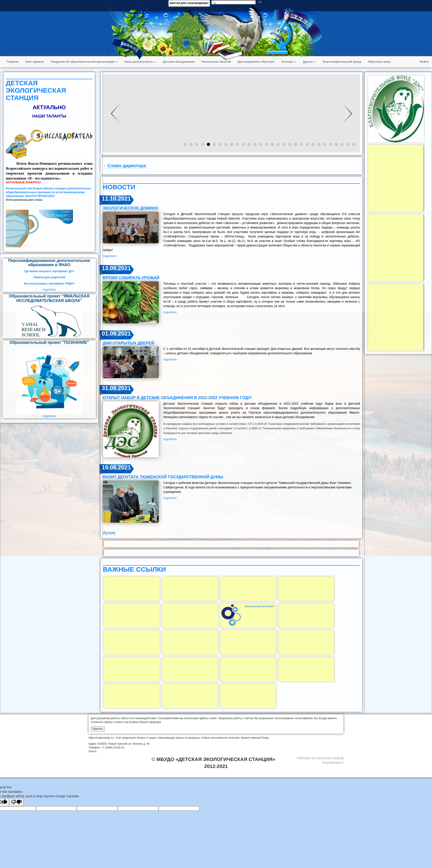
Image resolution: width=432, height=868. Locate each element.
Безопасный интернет (259, 606)
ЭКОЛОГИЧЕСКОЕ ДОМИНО (131, 208)
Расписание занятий (216, 62)
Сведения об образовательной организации (84, 62)
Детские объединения (179, 62)
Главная (13, 62)
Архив (109, 533)
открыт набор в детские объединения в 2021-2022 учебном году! (177, 398)
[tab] (231, 166)
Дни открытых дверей (129, 343)
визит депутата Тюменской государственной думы (163, 477)
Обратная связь (379, 62)
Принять (98, 729)
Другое (309, 62)
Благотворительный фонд (342, 62)
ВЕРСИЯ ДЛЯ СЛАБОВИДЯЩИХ (189, 3)
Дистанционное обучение (256, 62)
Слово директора (127, 166)
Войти (424, 62)
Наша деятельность (140, 62)
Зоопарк (289, 62)
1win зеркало (35, 62)
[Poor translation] (16, 802)
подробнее (49, 290)
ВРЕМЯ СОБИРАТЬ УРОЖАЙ (131, 278)
